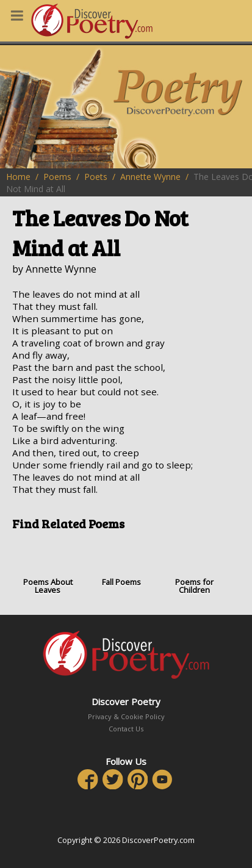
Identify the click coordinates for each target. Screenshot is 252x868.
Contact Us (126, 729)
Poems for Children (195, 568)
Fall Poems (121, 563)
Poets (96, 177)
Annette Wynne (150, 177)
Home (18, 177)
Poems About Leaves (48, 568)
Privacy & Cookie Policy (126, 716)
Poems (57, 177)
